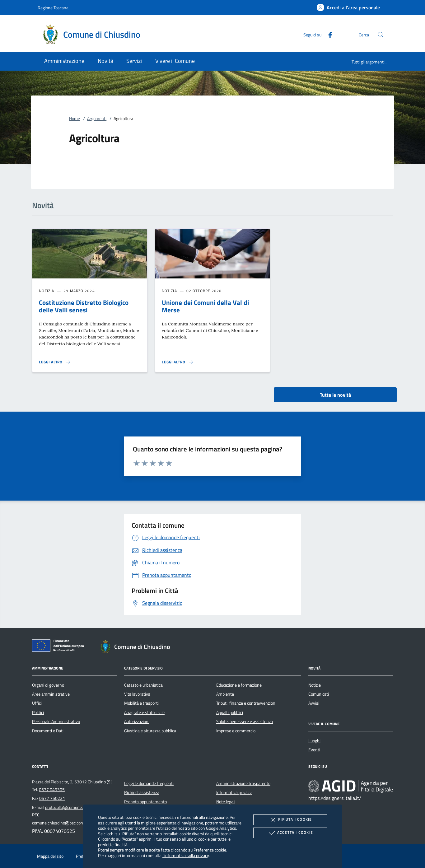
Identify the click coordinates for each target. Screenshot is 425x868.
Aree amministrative (51, 694)
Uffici (37, 703)
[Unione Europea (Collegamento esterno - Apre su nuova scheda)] (60, 647)
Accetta (290, 833)
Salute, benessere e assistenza (245, 721)
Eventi (314, 750)
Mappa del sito (50, 856)
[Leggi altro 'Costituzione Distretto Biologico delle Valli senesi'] (55, 362)
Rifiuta (290, 820)
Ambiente (225, 694)
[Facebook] (328, 34)
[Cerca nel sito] (381, 35)
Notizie (315, 685)
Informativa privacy (234, 792)
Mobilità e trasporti (141, 703)
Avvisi (314, 703)
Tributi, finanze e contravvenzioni (246, 703)
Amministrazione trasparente (243, 783)
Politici (38, 712)
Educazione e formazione (239, 685)
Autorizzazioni (137, 721)
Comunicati (319, 694)
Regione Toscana (53, 8)
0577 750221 (52, 798)
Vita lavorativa (137, 694)
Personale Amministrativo (56, 721)
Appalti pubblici (230, 712)
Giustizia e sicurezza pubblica (150, 731)
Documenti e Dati (48, 731)
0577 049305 (52, 790)
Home (75, 119)
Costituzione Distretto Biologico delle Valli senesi (84, 306)
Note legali (226, 802)
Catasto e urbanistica (143, 685)
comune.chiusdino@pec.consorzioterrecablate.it (76, 823)
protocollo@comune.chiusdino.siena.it (80, 807)
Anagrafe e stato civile (144, 712)
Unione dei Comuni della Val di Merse (205, 306)
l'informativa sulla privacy (186, 855)
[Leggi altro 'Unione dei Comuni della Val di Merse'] (178, 362)
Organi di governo (48, 685)
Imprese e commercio (236, 731)
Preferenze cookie (210, 850)
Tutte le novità (335, 395)
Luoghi (314, 741)
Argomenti (97, 119)
